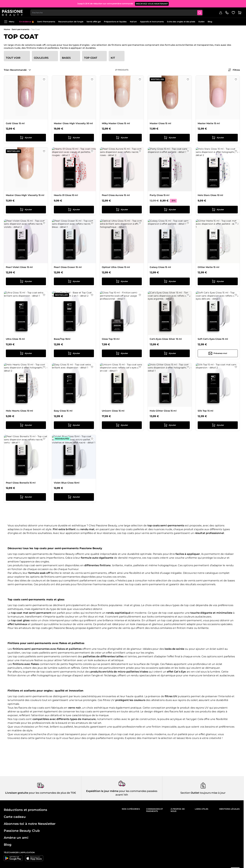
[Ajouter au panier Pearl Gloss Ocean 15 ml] (74, 281)
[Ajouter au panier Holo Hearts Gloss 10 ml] (26, 425)
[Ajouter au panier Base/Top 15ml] (74, 353)
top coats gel (44, 628)
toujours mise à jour (212, 793)
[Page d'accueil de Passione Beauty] (14, 12)
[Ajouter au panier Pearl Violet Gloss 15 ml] (26, 281)
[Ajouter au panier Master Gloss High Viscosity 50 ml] (74, 138)
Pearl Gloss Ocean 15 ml (68, 267)
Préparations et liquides (115, 22)
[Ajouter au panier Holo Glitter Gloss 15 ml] (170, 425)
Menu (9, 22)
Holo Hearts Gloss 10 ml (19, 411)
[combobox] (119, 12)
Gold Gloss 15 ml (15, 123)
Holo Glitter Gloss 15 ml (163, 411)
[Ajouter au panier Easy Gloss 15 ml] (74, 425)
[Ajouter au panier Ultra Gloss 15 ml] (26, 353)
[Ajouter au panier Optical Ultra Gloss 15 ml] (122, 281)
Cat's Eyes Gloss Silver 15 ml (166, 339)
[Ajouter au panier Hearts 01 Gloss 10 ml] (74, 210)
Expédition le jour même (102, 791)
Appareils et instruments (152, 22)
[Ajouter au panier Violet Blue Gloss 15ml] (74, 497)
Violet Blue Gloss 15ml (67, 483)
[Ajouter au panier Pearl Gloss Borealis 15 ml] (26, 497)
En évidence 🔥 (27, 22)
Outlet (201, 22)
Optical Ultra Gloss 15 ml (116, 267)
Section (185, 793)
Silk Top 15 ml (205, 411)
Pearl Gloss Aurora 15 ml (116, 195)
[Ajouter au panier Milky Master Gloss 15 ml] (122, 138)
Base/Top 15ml (62, 339)
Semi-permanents (21, 29)
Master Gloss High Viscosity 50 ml (73, 123)
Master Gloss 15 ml (160, 123)
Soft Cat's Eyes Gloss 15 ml (213, 339)
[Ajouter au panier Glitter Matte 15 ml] (218, 281)
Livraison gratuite (17, 793)
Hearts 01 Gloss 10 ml (66, 195)
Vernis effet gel (94, 22)
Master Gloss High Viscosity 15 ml (25, 195)
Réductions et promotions (25, 810)
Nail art (133, 22)
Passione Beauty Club (22, 831)
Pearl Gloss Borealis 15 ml (21, 483)
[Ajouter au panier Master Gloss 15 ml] (170, 138)
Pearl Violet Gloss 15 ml (19, 267)
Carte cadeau (15, 817)
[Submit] (203, 12)
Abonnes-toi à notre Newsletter (30, 824)
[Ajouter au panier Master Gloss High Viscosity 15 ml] (26, 210)
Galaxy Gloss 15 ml (160, 267)
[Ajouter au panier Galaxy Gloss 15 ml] (170, 281)
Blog (210, 22)
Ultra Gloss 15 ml (15, 339)
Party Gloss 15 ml (159, 195)
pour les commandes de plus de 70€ (52, 793)
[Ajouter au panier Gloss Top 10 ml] (122, 353)
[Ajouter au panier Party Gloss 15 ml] (170, 210)
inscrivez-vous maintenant (152, 3)
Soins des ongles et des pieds (181, 22)
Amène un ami (16, 838)
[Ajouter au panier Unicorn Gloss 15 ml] (122, 425)
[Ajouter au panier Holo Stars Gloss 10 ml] (218, 210)
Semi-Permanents (46, 22)
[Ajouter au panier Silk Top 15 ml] (218, 425)
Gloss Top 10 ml (111, 339)
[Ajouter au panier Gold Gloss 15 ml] (26, 138)
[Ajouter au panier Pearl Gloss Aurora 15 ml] (122, 210)
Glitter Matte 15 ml (208, 267)
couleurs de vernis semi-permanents (196, 581)
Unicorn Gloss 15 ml (113, 411)
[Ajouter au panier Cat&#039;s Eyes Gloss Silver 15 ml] (170, 353)
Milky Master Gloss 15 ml (116, 123)
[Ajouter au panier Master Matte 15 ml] (218, 138)
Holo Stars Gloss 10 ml (210, 195)
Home (7, 29)
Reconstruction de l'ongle (71, 22)
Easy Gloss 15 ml (63, 411)
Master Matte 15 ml (209, 123)
